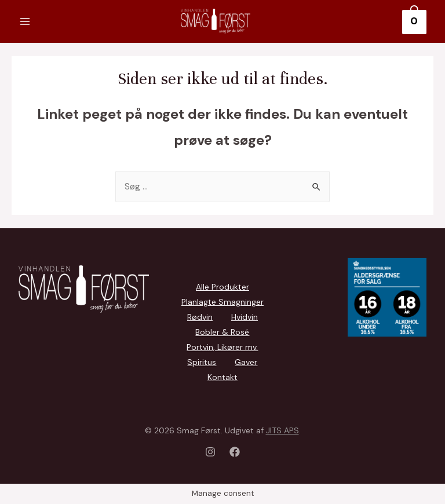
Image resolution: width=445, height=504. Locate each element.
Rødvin (200, 317)
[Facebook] (235, 452)
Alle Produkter (222, 287)
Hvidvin (245, 317)
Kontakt (222, 377)
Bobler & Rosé (222, 332)
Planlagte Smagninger (222, 302)
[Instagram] (210, 452)
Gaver (246, 362)
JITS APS (282, 430)
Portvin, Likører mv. (222, 347)
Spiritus (202, 362)
